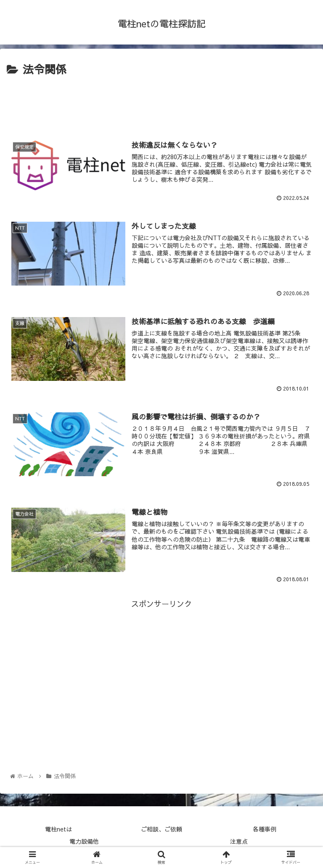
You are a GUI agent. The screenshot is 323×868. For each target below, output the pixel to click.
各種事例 (265, 829)
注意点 (239, 841)
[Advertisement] (161, 102)
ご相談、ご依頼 (161, 829)
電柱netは (58, 829)
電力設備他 (84, 841)
